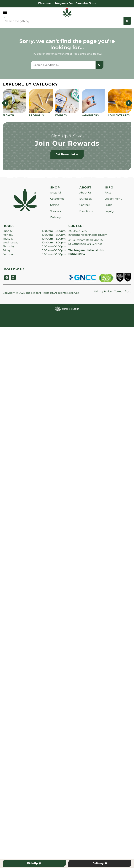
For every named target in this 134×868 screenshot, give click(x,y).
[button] (5, 12)
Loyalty (109, 211)
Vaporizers (90, 115)
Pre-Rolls (36, 115)
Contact (85, 205)
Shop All (56, 193)
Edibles (61, 115)
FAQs (108, 193)
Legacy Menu (113, 199)
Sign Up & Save (67, 136)
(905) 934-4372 (78, 231)
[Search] (127, 21)
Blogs (108, 205)
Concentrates (119, 115)
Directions (86, 211)
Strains (55, 205)
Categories (57, 199)
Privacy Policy (103, 292)
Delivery (56, 217)
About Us (85, 193)
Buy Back (86, 199)
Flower (8, 115)
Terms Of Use (123, 292)
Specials (56, 211)
